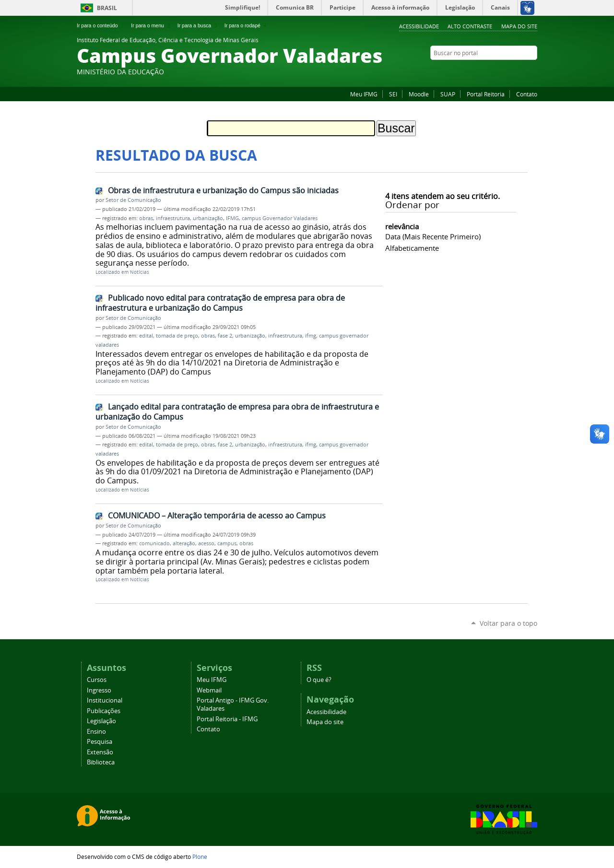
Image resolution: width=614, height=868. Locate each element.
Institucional (105, 700)
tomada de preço (177, 336)
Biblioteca (101, 762)
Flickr (496, 71)
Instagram (508, 71)
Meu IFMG (364, 94)
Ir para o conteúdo (101, 25)
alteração (184, 543)
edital (146, 336)
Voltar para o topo (508, 623)
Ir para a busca (198, 25)
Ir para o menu (151, 25)
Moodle (419, 94)
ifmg (311, 336)
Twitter (532, 71)
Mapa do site (519, 26)
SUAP (448, 94)
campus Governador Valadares (280, 218)
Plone (200, 856)
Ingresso (99, 690)
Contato (527, 94)
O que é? (319, 680)
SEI (393, 94)
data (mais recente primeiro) (433, 236)
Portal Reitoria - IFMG (227, 719)
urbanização (208, 218)
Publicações (104, 711)
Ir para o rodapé (247, 25)
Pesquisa (100, 742)
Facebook (484, 71)
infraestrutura (173, 218)
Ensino (96, 732)
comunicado (154, 543)
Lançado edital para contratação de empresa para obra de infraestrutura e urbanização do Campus (237, 412)
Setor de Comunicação (133, 200)
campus (227, 543)
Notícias (140, 272)
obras (146, 218)
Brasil (107, 8)
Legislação (101, 721)
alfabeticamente (412, 248)
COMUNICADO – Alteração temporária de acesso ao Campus (217, 516)
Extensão (100, 752)
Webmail (209, 690)
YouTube (520, 71)
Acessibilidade (419, 26)
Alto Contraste (470, 26)
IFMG (232, 218)
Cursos (97, 680)
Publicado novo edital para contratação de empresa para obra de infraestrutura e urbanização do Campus (220, 303)
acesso (206, 543)
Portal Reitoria (486, 94)
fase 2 (225, 336)
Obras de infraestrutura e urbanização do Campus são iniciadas (223, 190)
